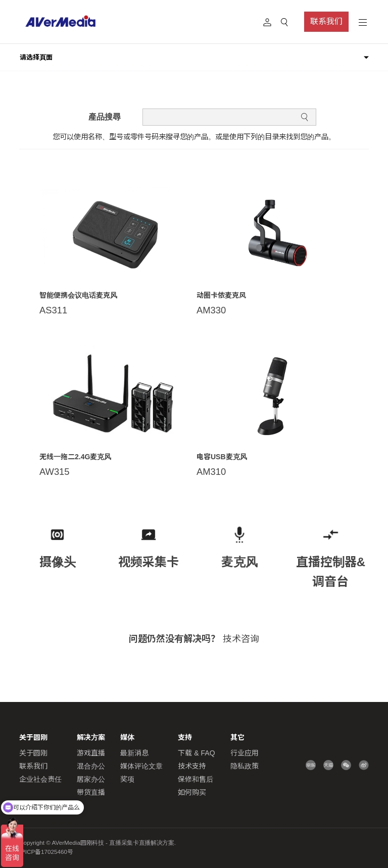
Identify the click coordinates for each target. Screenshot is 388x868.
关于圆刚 (33, 753)
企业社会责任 (40, 779)
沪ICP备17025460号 (46, 852)
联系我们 (326, 21)
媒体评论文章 (141, 766)
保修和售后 (196, 779)
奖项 (127, 779)
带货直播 (91, 792)
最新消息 (134, 753)
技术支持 (192, 766)
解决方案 (91, 737)
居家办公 (91, 779)
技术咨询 (241, 639)
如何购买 (192, 792)
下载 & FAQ (196, 753)
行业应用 (245, 753)
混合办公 (91, 766)
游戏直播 (91, 753)
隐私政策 (245, 766)
